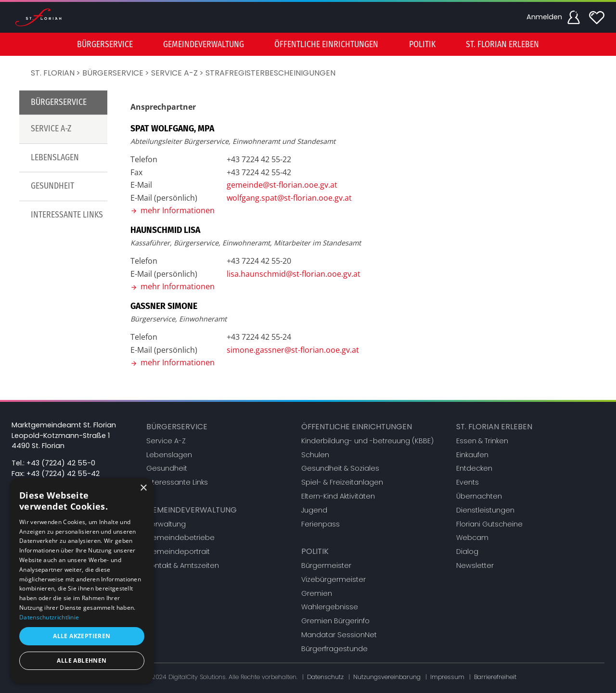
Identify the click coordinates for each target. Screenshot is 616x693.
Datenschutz (325, 677)
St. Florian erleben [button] (502, 45)
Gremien (317, 593)
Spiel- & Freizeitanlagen (342, 482)
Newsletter (475, 565)
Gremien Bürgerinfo (335, 621)
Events (468, 482)
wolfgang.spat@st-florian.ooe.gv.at (289, 198)
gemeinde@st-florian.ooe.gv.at (282, 185)
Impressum (447, 677)
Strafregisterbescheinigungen (270, 73)
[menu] (308, 44)
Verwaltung (166, 524)
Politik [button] (422, 45)
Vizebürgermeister (334, 579)
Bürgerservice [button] (105, 45)
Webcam (472, 538)
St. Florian (53, 73)
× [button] (143, 488)
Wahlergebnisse (330, 607)
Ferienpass (321, 524)
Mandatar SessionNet (339, 635)
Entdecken (474, 468)
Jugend (314, 510)
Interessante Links (67, 215)
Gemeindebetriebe (180, 538)
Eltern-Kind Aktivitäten (338, 496)
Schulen (315, 455)
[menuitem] (105, 44)
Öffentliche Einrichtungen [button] (326, 45)
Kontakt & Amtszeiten (183, 565)
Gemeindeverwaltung (192, 510)
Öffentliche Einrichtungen (357, 427)
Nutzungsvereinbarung (387, 677)
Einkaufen (472, 455)
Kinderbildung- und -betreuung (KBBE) (367, 441)
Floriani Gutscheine (489, 524)
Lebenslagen (55, 158)
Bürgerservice (113, 73)
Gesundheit (52, 186)
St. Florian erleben (494, 427)
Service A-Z (174, 73)
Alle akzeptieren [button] (82, 636)
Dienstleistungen (485, 510)
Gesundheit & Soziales (340, 468)
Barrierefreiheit (495, 677)
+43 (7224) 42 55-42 (63, 474)
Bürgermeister (326, 565)
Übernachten (479, 496)
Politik (315, 551)
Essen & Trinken (482, 441)
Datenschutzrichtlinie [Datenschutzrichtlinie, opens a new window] (49, 617)
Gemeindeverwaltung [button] (204, 45)
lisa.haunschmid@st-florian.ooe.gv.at (294, 274)
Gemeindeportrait (178, 552)
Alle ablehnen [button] (82, 661)
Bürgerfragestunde (334, 649)
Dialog (467, 552)
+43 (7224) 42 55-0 (61, 463)
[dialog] (82, 581)
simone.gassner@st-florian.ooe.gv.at (293, 350)
